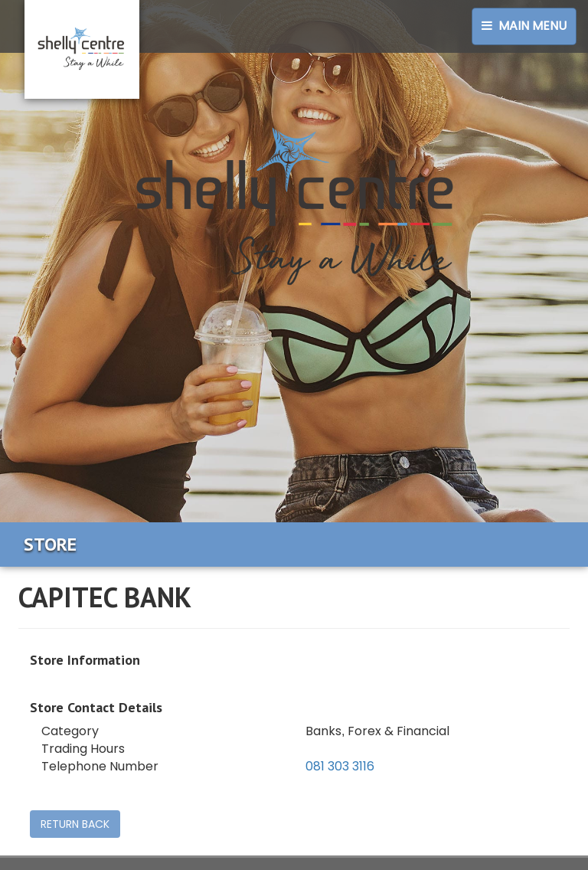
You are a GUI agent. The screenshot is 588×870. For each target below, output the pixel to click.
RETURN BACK (75, 824)
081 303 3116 (340, 766)
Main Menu (524, 26)
